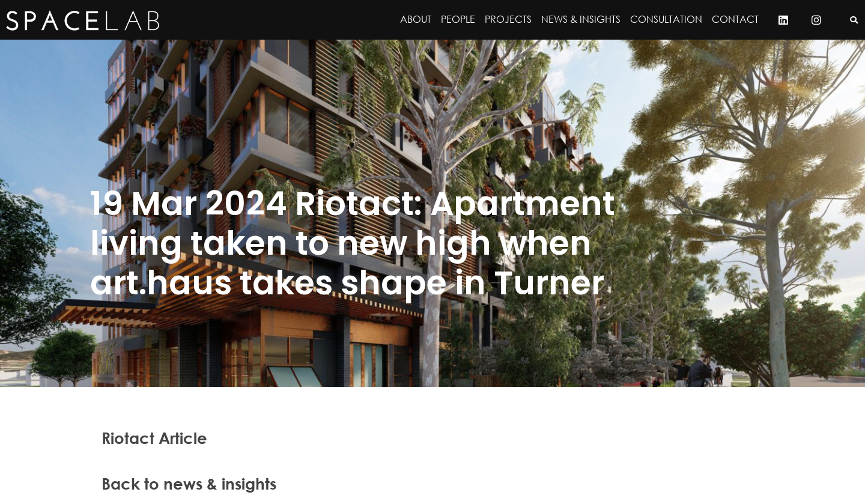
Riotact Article (154, 438)
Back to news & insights (189, 484)
